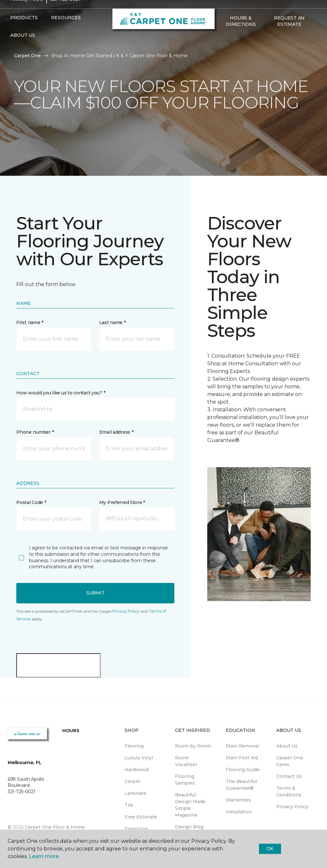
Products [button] (24, 30)
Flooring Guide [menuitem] (243, 770)
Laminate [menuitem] (135, 793)
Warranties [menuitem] (238, 800)
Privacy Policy (126, 611)
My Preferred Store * (122, 502)
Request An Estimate (289, 33)
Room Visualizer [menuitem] (186, 761)
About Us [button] (23, 47)
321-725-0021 (65, 12)
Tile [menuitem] (129, 805)
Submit (95, 593)
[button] (95, 409)
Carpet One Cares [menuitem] (290, 761)
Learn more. (44, 856)
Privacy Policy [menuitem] (292, 807)
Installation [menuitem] (239, 812)
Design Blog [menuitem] (189, 827)
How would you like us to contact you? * (61, 393)
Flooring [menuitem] (134, 746)
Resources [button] (66, 30)
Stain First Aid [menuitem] (242, 758)
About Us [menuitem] (287, 746)
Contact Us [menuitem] (289, 776)
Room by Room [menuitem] (193, 746)
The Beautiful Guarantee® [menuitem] (241, 785)
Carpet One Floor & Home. (55, 827)
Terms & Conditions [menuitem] (289, 791)
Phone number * (35, 432)
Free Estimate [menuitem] (141, 817)
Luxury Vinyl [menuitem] (139, 758)
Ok (270, 849)
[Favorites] (222, 50)
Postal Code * (31, 502)
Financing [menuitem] (136, 829)
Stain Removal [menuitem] (242, 746)
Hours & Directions (241, 33)
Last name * (113, 322)
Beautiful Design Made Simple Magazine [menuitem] (190, 805)
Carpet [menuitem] (132, 781)
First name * (30, 322)
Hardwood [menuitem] (137, 770)
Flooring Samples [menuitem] (185, 780)
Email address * (116, 432)
